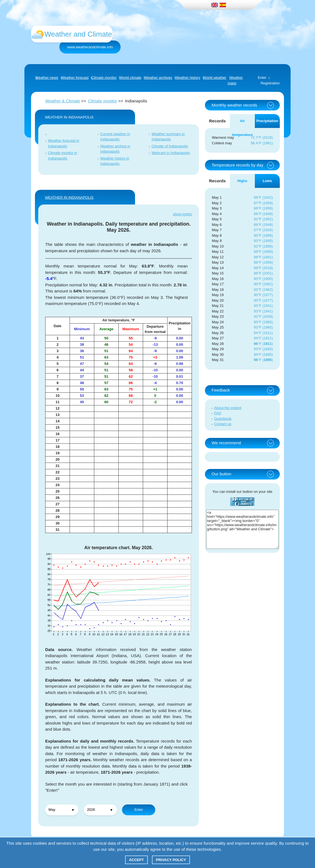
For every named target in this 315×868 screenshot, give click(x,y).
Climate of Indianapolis (170, 146)
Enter (262, 78)
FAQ (218, 413)
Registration (270, 83)
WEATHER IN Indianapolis (69, 197)
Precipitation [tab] (267, 121)
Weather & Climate (63, 101)
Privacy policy (171, 860)
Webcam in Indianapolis (171, 153)
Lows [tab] (267, 181)
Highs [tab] (242, 181)
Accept (136, 860)
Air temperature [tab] (242, 123)
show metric (183, 214)
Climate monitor (102, 101)
